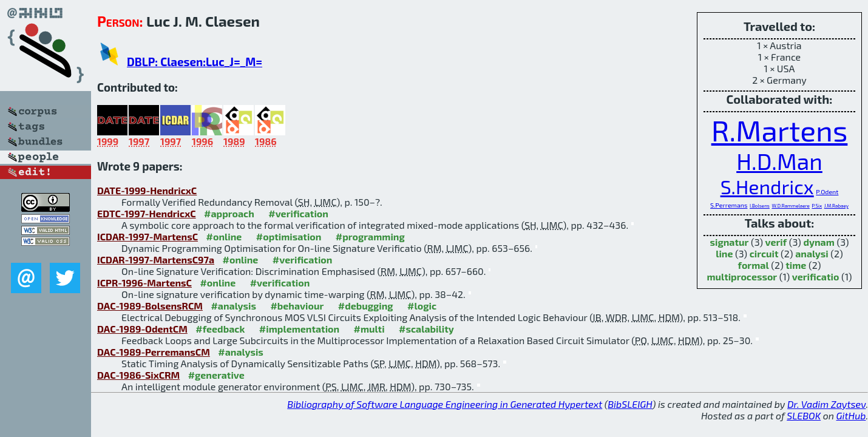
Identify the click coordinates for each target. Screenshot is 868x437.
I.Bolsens (760, 206)
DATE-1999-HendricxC (147, 190)
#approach (229, 213)
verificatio (816, 276)
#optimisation (289, 236)
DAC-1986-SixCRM (138, 375)
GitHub (851, 415)
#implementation (299, 329)
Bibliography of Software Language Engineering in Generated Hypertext (445, 404)
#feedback (220, 329)
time (796, 265)
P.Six (817, 206)
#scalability (426, 329)
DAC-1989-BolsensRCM (150, 306)
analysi (812, 253)
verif (776, 242)
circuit (764, 253)
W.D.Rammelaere (790, 206)
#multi (369, 329)
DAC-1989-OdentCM (142, 329)
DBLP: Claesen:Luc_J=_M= (195, 62)
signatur (730, 242)
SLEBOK (804, 415)
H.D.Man (779, 161)
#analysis (233, 306)
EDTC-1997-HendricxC (147, 213)
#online (224, 236)
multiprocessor (742, 276)
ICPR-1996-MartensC (144, 283)
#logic (422, 306)
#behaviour (297, 306)
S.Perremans (729, 205)
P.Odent (827, 191)
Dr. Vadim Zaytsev (826, 404)
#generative (216, 375)
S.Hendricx (767, 186)
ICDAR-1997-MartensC (147, 236)
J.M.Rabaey (836, 206)
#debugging (366, 306)
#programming (370, 236)
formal (754, 265)
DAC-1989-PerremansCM (154, 352)
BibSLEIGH (630, 404)
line (724, 253)
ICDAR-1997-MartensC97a (156, 259)
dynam (819, 242)
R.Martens (780, 130)
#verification (298, 213)
